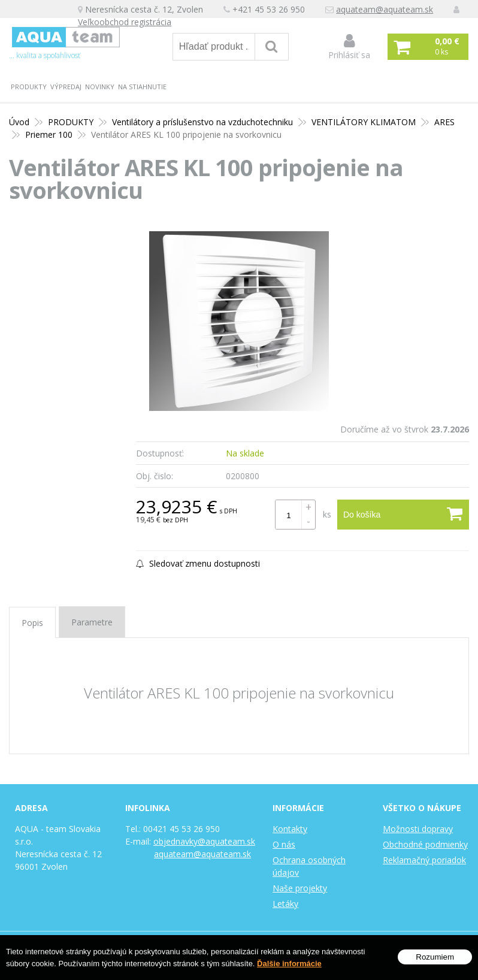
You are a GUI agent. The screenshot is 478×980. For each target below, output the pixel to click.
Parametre (92, 622)
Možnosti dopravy (418, 829)
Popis (32, 623)
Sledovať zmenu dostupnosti (198, 563)
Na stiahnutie (142, 87)
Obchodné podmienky (425, 844)
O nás (284, 844)
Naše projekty (300, 888)
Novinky (100, 87)
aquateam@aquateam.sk (385, 9)
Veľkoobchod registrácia (125, 22)
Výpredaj (66, 87)
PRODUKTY (29, 87)
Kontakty (290, 829)
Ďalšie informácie (289, 970)
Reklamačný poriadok (424, 860)
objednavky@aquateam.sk (204, 841)
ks (327, 514)
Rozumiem (435, 964)
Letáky (285, 904)
